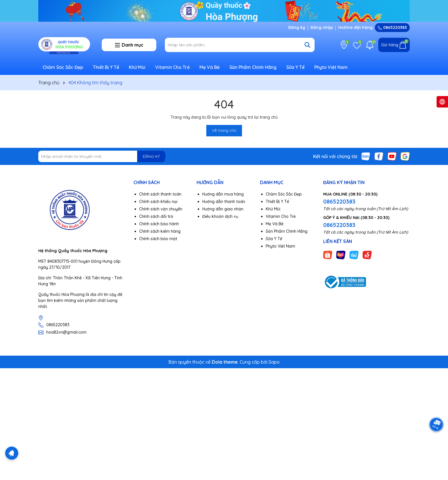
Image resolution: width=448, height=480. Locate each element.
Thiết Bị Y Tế (106, 67)
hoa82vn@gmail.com (66, 332)
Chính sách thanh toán (160, 194)
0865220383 (392, 27)
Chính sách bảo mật (158, 239)
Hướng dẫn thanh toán (224, 202)
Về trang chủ (224, 130)
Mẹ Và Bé (210, 67)
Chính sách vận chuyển (161, 209)
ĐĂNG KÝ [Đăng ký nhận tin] (151, 156)
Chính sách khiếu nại (158, 202)
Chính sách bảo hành (159, 224)
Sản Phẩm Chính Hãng (253, 67)
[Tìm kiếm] (307, 45)
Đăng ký (297, 27)
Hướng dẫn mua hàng (223, 194)
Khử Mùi (137, 67)
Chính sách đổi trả (156, 216)
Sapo (274, 362)
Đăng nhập (322, 27)
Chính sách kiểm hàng (160, 231)
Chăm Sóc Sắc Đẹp (63, 67)
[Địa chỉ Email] (102, 156)
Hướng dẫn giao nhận (223, 209)
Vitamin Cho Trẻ (172, 67)
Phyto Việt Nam (331, 67)
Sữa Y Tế (295, 67)
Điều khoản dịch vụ (220, 216)
